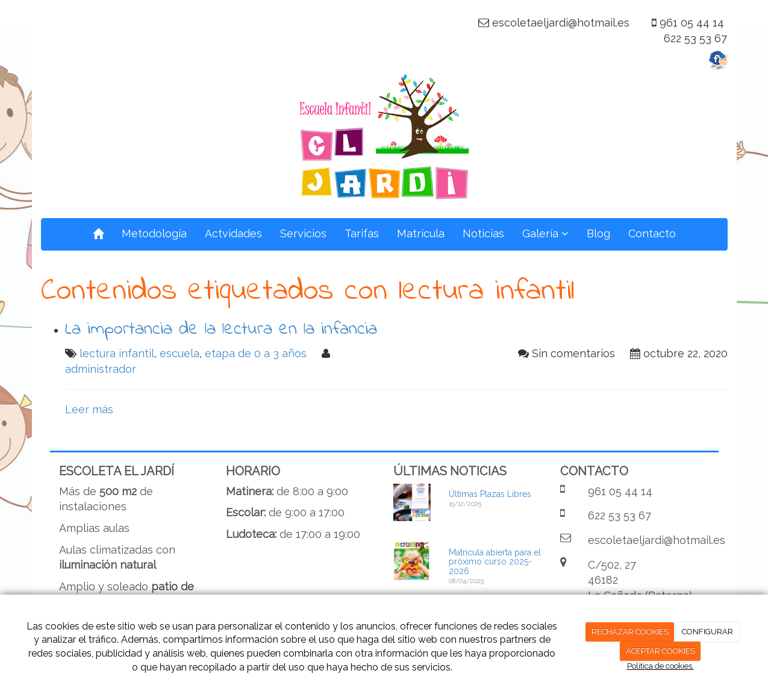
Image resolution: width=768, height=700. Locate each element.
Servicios (303, 233)
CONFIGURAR (707, 632)
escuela (180, 353)
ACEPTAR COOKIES (660, 651)
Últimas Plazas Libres (490, 494)
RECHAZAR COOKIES (630, 632)
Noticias (483, 233)
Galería (545, 233)
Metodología (154, 233)
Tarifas (362, 233)
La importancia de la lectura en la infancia (221, 330)
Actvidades (233, 233)
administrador (101, 369)
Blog (598, 233)
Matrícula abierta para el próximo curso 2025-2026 (495, 562)
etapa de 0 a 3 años (256, 353)
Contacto (652, 233)
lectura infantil (117, 353)
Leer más (89, 409)
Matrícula (421, 233)
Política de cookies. (660, 666)
